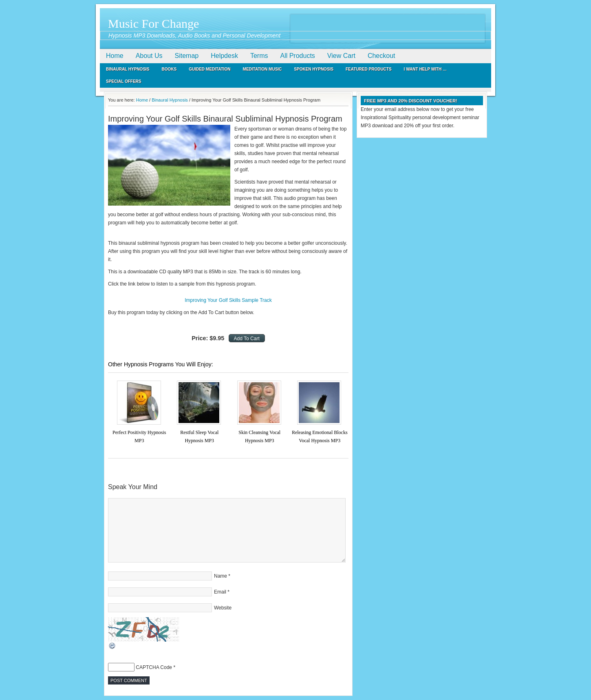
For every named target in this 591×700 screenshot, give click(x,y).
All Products (297, 56)
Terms (259, 56)
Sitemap (187, 56)
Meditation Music (262, 69)
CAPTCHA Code (154, 667)
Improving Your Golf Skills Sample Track (228, 300)
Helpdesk (224, 56)
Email (220, 592)
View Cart (341, 56)
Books (169, 69)
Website (223, 608)
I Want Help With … (425, 69)
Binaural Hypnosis (128, 69)
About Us (149, 56)
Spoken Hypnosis (314, 69)
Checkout (382, 56)
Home (115, 56)
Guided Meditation (209, 69)
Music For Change (153, 23)
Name (221, 576)
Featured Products (369, 69)
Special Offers (124, 81)
